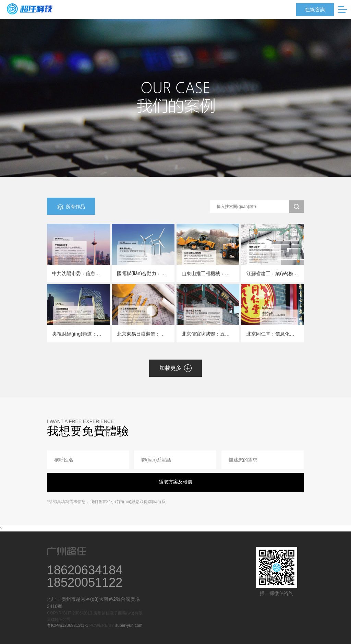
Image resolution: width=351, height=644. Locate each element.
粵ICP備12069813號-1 (68, 625)
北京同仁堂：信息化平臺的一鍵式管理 (287, 334)
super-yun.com (129, 625)
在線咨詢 (315, 9)
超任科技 (30, 9)
